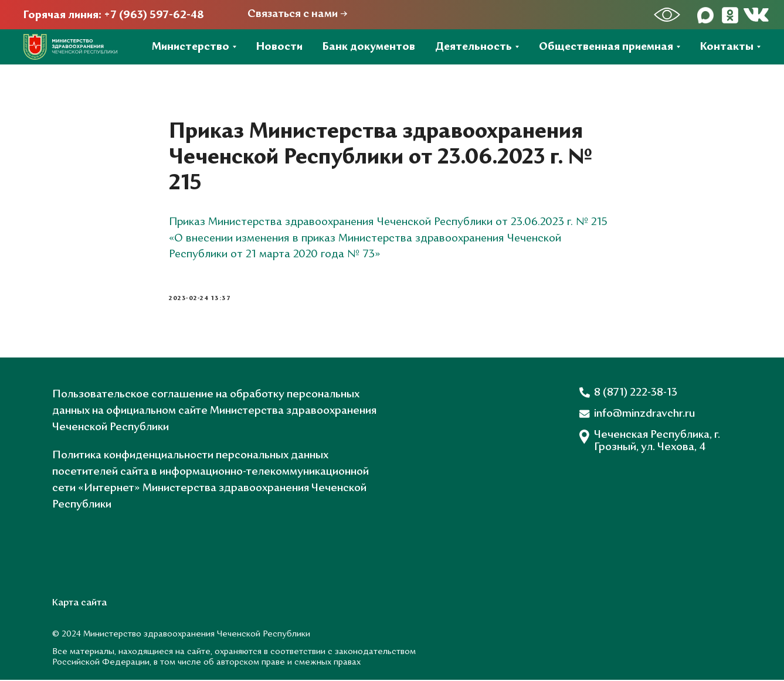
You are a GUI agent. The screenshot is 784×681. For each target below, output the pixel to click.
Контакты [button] (727, 47)
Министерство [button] (191, 47)
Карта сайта (79, 604)
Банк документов (369, 47)
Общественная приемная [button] (606, 47)
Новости (279, 47)
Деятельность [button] (474, 47)
